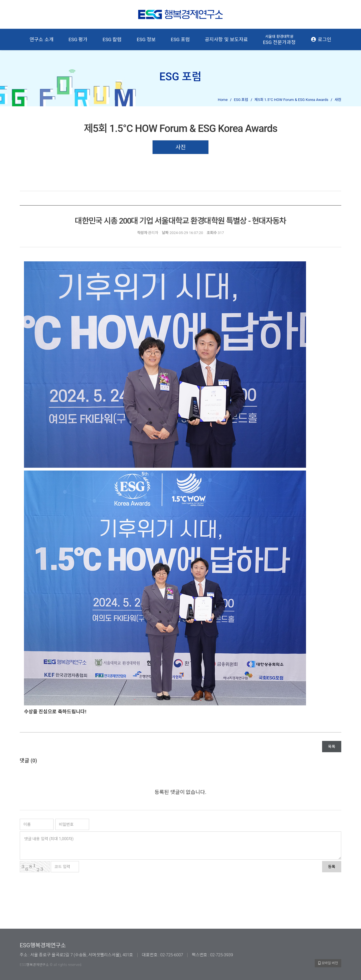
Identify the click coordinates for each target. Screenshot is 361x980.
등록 (332, 867)
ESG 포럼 (180, 39)
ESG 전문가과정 (279, 39)
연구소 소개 (41, 39)
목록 (332, 747)
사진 (180, 147)
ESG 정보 (146, 39)
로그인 (321, 39)
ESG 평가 (78, 39)
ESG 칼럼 (112, 39)
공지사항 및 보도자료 (226, 39)
